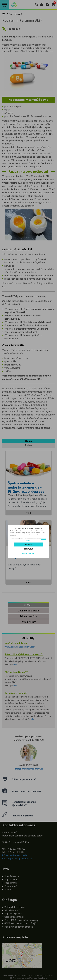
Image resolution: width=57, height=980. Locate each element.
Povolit (29, 544)
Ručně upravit (28, 554)
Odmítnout (28, 549)
